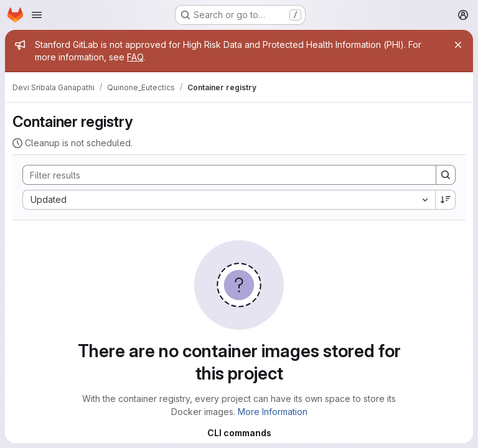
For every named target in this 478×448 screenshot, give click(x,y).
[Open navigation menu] (37, 15)
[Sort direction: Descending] (446, 200)
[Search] (223, 175)
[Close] (458, 45)
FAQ (135, 57)
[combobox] (229, 200)
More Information (273, 412)
